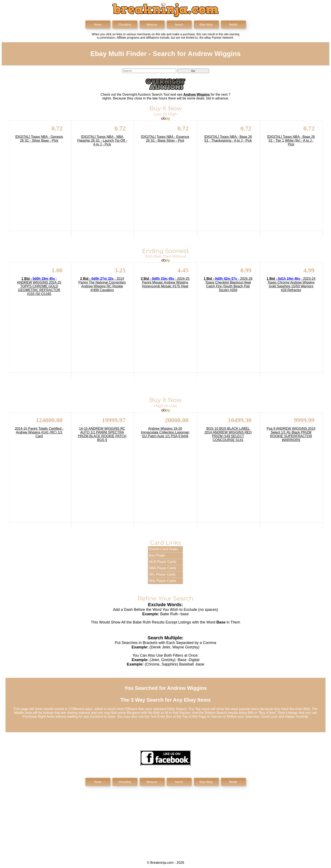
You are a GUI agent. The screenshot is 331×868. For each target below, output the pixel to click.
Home (98, 24)
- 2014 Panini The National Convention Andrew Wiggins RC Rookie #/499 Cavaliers (102, 284)
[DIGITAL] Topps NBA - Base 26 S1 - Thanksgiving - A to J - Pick (228, 139)
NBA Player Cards (163, 568)
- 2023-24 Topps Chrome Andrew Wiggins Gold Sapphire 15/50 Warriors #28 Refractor (291, 284)
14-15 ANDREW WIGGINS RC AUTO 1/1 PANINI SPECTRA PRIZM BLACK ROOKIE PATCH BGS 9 (102, 434)
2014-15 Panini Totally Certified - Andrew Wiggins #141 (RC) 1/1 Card (39, 432)
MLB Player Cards (163, 562)
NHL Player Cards (163, 581)
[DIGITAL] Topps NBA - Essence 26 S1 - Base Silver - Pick (165, 139)
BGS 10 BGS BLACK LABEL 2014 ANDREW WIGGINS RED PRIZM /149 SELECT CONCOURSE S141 (228, 434)
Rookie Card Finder (164, 549)
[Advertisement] (165, 820)
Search (179, 24)
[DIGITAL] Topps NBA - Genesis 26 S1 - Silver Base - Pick (39, 139)
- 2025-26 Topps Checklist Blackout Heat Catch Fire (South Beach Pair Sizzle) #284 (228, 284)
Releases (152, 24)
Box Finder (157, 555)
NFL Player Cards (162, 574)
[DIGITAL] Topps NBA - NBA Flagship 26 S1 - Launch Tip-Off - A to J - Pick (102, 141)
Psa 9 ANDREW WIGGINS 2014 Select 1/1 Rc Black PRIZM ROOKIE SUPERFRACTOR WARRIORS (291, 434)
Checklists (125, 24)
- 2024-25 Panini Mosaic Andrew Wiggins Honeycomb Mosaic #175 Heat (165, 282)
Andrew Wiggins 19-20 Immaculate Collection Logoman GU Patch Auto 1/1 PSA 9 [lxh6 (165, 432)
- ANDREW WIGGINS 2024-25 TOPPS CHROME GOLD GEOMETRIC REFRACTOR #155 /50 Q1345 (39, 286)
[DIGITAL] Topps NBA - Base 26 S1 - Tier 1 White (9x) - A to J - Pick (291, 141)
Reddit (233, 24)
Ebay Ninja (206, 24)
